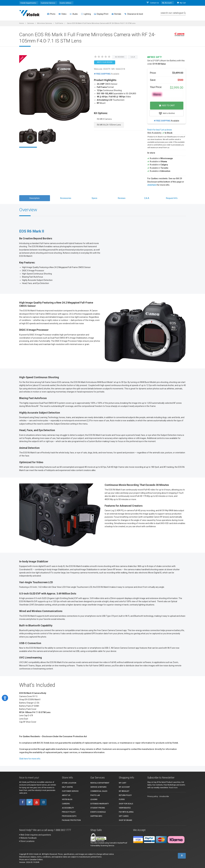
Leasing (94, 799)
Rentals (116, 14)
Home (22, 23)
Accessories (66, 198)
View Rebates (125, 808)
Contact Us (152, 3)
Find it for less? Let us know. (160, 130)
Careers (66, 804)
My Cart (181, 3)
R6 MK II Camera (104, 119)
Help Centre (67, 787)
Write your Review (105, 62)
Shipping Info (96, 816)
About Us (66, 795)
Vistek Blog (67, 799)
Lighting (86, 14)
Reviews (122, 198)
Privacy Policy (69, 812)
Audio (74, 14)
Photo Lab (95, 795)
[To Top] (182, 856)
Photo (51, 14)
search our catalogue (173, 13)
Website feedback (28, 838)
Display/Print (101, 14)
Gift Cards (124, 816)
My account (124, 787)
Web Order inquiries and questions (35, 835)
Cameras (31, 23)
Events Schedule (98, 812)
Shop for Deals (126, 804)
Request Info (172, 198)
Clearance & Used (134, 14)
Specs (94, 198)
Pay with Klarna (126, 812)
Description (35, 198)
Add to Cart (167, 106)
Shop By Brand (125, 820)
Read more (173, 788)
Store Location (69, 783)
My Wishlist (124, 791)
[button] (29, 3)
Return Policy (125, 795)
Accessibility (68, 808)
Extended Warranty (100, 804)
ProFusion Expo (69, 816)
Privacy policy (153, 796)
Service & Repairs (98, 787)
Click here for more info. (30, 759)
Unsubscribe (164, 796)
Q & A (147, 198)
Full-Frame (59, 23)
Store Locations (27, 841)
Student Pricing (98, 808)
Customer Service (70, 791)
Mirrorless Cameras (45, 23)
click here (152, 185)
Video (62, 14)
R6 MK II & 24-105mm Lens (109, 125)
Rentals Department (100, 783)
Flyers (122, 799)
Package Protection (71, 820)
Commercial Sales (99, 791)
